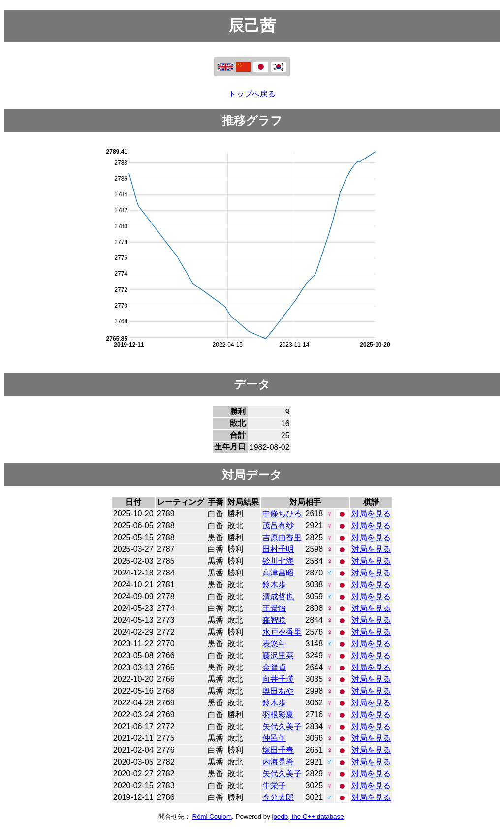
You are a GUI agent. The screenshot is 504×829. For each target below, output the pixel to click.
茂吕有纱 (278, 526)
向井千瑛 (278, 679)
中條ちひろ (282, 514)
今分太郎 (278, 797)
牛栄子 (274, 785)
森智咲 (274, 620)
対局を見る (371, 514)
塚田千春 (278, 750)
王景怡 (274, 608)
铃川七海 (278, 561)
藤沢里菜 (278, 655)
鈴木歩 (274, 585)
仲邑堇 (274, 738)
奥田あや (278, 691)
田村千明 (278, 549)
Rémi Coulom (212, 816)
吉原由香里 (282, 537)
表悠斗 (274, 644)
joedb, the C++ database (308, 816)
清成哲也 (278, 596)
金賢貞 (274, 667)
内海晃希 (278, 762)
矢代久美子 (282, 726)
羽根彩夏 (278, 715)
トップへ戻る (252, 94)
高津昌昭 (278, 573)
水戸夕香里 (282, 632)
